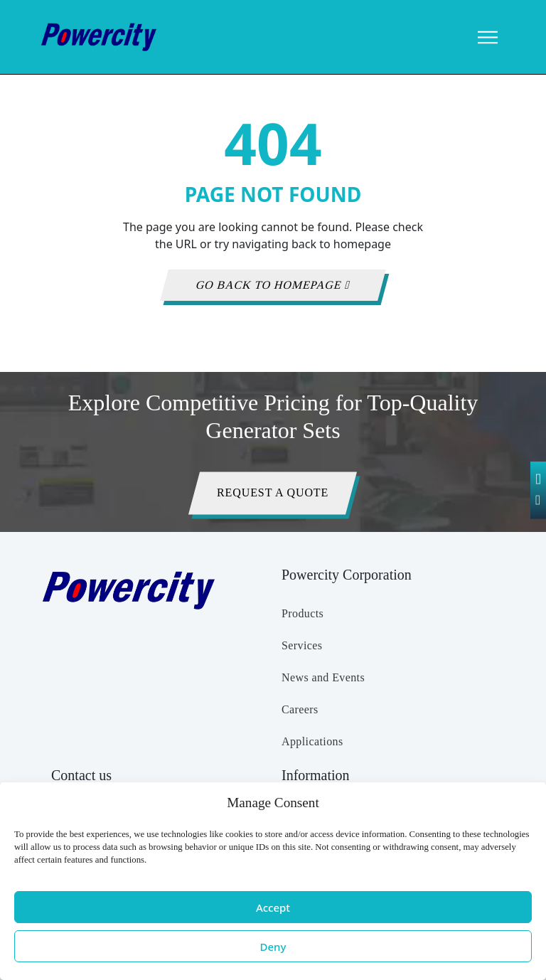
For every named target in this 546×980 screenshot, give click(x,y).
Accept (273, 907)
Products (303, 613)
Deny (273, 947)
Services (302, 645)
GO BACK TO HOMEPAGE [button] (273, 285)
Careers (300, 709)
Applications (312, 741)
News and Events (323, 677)
